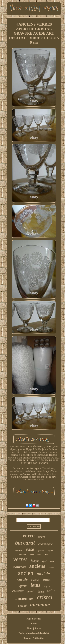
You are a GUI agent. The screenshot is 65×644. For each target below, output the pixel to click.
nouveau (19, 567)
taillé (32, 554)
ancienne (40, 604)
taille (51, 591)
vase (30, 549)
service (23, 554)
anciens (37, 566)
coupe (39, 555)
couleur (18, 591)
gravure (41, 551)
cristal (45, 597)
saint (47, 579)
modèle (35, 580)
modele (43, 574)
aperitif (22, 606)
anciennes (24, 598)
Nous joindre (34, 628)
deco (47, 554)
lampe (35, 561)
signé (44, 561)
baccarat (25, 543)
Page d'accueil (34, 619)
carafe (23, 579)
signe (50, 551)
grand (31, 591)
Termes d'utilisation (34, 638)
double (19, 550)
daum (41, 592)
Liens (34, 624)
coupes (51, 568)
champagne (45, 544)
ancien (26, 573)
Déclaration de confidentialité (34, 633)
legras (47, 586)
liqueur (22, 586)
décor (42, 537)
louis (35, 585)
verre (28, 536)
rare (52, 561)
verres (20, 559)
